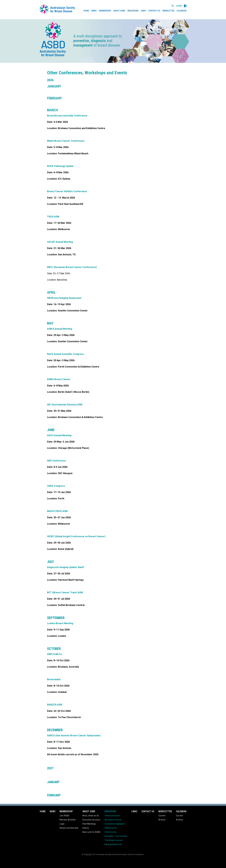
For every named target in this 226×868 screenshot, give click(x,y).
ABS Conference (56, 461)
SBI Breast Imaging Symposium (64, 298)
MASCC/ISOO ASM (57, 511)
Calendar (181, 11)
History (86, 828)
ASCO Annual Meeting (59, 435)
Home (86, 11)
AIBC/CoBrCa (54, 654)
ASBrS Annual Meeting (60, 329)
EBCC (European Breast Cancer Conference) (72, 267)
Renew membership (69, 828)
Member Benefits (68, 820)
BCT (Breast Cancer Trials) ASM (65, 592)
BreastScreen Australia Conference (67, 116)
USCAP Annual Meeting (60, 242)
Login (179, 6)
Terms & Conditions (136, 854)
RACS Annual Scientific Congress (65, 354)
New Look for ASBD (91, 832)
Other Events (111, 832)
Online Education (112, 816)
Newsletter (168, 11)
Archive (162, 820)
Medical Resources (113, 844)
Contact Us (154, 11)
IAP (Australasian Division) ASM (65, 405)
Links (143, 11)
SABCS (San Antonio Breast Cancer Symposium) (74, 735)
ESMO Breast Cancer (59, 379)
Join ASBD (64, 816)
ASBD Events (111, 828)
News (94, 11)
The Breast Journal (113, 840)
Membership (105, 11)
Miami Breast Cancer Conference (66, 141)
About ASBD (119, 11)
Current (162, 816)
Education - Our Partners (116, 836)
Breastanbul (54, 679)
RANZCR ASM (55, 705)
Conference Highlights (115, 824)
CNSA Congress (56, 486)
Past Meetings (89, 824)
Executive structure (91, 820)
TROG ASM (53, 217)
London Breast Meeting (60, 623)
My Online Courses (113, 820)
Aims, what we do (91, 816)
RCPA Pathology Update (60, 166)
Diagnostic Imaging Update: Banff (66, 567)
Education (133, 11)
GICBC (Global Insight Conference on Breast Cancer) (76, 536)
